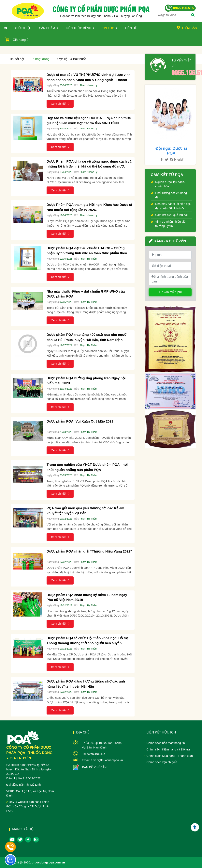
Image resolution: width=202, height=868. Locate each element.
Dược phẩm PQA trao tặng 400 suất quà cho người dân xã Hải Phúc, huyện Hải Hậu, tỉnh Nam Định (87, 337)
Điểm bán (187, 28)
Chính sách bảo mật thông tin (166, 743)
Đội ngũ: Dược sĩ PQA (171, 151)
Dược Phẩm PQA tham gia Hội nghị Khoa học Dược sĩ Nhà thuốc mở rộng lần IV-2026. (89, 207)
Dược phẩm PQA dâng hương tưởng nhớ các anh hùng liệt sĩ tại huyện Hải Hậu (86, 684)
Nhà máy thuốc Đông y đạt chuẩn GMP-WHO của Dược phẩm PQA (86, 294)
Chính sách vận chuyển (162, 762)
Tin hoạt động (40, 59)
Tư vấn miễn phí (181, 63)
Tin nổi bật (17, 59)
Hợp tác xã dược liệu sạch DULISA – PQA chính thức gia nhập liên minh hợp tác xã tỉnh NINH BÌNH (89, 121)
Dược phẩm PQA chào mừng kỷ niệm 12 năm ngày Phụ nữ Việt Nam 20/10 (87, 597)
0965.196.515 (182, 72)
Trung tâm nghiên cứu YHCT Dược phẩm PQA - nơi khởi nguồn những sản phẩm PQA (87, 467)
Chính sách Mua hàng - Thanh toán (170, 756)
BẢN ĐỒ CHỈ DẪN (94, 767)
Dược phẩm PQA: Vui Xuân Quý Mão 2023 (80, 421)
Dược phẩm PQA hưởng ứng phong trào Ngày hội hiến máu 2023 (86, 381)
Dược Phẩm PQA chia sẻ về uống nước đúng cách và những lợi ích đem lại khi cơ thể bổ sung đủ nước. (89, 164)
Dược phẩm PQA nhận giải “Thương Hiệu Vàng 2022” (89, 551)
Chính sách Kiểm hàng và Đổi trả (168, 749)
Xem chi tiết (60, 104)
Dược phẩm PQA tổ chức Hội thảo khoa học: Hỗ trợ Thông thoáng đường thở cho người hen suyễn (87, 641)
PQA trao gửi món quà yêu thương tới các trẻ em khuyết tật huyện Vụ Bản (85, 511)
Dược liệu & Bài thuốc (71, 59)
